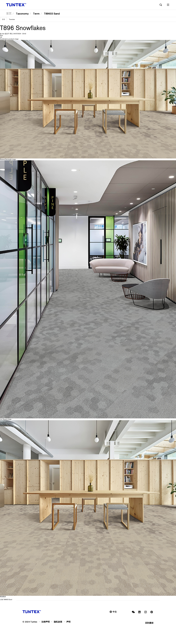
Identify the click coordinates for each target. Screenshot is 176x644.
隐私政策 (58, 622)
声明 (68, 622)
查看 (4, 20)
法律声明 (46, 622)
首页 (9, 13)
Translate (12, 19)
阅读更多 (3, 597)
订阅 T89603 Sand (6, 600)
